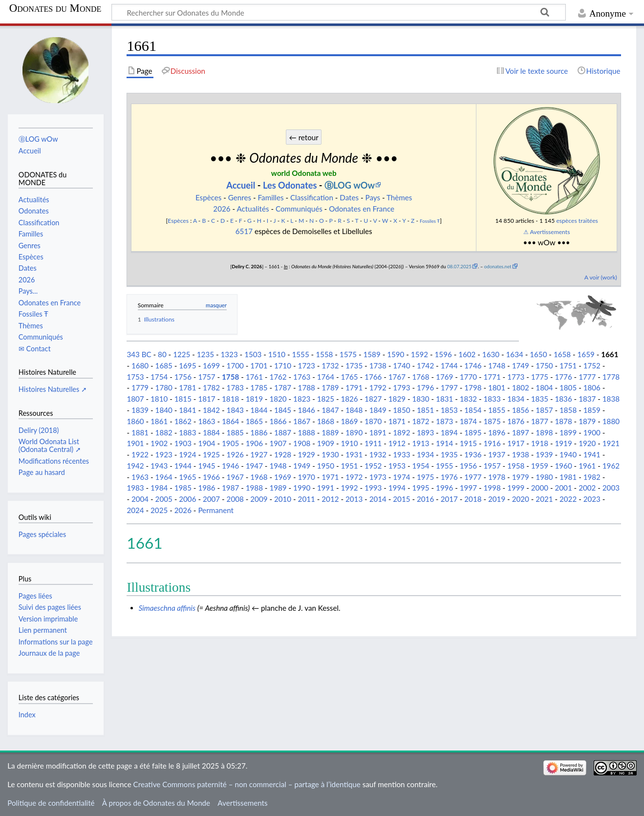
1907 (278, 443)
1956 (468, 466)
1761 (254, 377)
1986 (206, 488)
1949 (302, 466)
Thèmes (399, 197)
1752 (592, 365)
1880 (611, 421)
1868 (326, 421)
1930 (330, 454)
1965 (187, 477)
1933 (401, 454)
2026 (222, 209)
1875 (492, 421)
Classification (312, 197)
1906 (254, 443)
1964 (164, 477)
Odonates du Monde (55, 8)
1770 (468, 377)
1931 (354, 454)
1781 (187, 387)
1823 (302, 399)
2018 (473, 499)
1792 (378, 387)
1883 (187, 432)
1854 (473, 410)
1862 (183, 421)
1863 (206, 421)
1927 (259, 454)
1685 (164, 365)
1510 (277, 354)
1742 (425, 365)
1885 (235, 432)
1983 (135, 488)
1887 (283, 432)
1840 (164, 410)
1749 (521, 365)
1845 (283, 410)
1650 (538, 354)
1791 (354, 387)
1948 (278, 466)
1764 (326, 377)
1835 (540, 399)
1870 (373, 421)
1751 (568, 365)
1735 (354, 365)
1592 (419, 354)
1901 (135, 443)
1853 (449, 410)
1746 (473, 365)
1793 (401, 387)
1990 (302, 488)
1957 (492, 466)
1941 (592, 454)
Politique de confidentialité (51, 803)
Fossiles (428, 221)
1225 (182, 354)
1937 (497, 454)
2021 (544, 499)
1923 (164, 454)
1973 (378, 477)
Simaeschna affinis (167, 608)
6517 (244, 231)
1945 (206, 466)
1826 (349, 399)
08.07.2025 (459, 266)
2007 (211, 499)
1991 (326, 488)
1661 (610, 354)
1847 (330, 410)
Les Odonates (290, 185)
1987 (230, 488)
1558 (324, 354)
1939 (544, 454)
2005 (164, 499)
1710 (283, 365)
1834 (516, 399)
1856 (521, 410)
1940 (568, 454)
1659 (586, 354)
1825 (326, 399)
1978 (497, 477)
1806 (592, 387)
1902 (159, 443)
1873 (444, 421)
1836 (563, 399)
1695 (187, 365)
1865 (254, 421)
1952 (373, 466)
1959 (540, 466)
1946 (230, 466)
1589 (372, 354)
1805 (568, 387)
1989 (278, 488)
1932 (378, 454)
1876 (516, 421)
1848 (354, 410)
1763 (302, 377)
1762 (278, 377)
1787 (283, 387)
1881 (140, 432)
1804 (544, 387)
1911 (373, 443)
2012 (330, 499)
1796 (425, 387)
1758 (230, 377)
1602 (467, 354)
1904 (206, 443)
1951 (349, 466)
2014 (378, 499)
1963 (140, 477)
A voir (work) (601, 277)
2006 (187, 499)
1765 (349, 377)
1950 (326, 466)
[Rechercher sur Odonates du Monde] (339, 12)
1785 (259, 387)
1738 (378, 365)
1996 (444, 488)
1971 (330, 477)
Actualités (253, 209)
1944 (183, 466)
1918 (540, 443)
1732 (330, 365)
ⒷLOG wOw (350, 185)
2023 (592, 499)
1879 (587, 421)
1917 (516, 443)
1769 (444, 377)
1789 (330, 387)
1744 (449, 365)
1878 (563, 421)
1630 (491, 354)
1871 (397, 421)
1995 (420, 488)
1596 (443, 354)
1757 (206, 377)
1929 (307, 454)
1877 (540, 421)
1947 (254, 466)
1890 (354, 432)
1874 (468, 421)
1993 (373, 488)
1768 (420, 377)
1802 (521, 387)
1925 (211, 454)
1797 (449, 387)
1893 (425, 432)
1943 (159, 466)
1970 (307, 477)
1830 (420, 399)
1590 (396, 354)
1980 (544, 477)
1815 (183, 399)
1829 (397, 399)
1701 (259, 365)
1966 (211, 477)
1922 (140, 454)
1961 (587, 466)
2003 (611, 488)
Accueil (241, 185)
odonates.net (498, 266)
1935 (449, 454)
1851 (425, 410)
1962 (611, 466)
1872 (420, 421)
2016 (425, 499)
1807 (135, 399)
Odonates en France (362, 209)
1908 (302, 443)
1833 (492, 399)
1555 (300, 354)
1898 (544, 432)
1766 (373, 377)
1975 (425, 477)
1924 (187, 454)
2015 (401, 499)
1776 (563, 377)
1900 (592, 432)
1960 (563, 466)
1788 (307, 387)
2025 (159, 510)
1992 (349, 488)
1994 (397, 488)
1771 (492, 377)
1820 (278, 399)
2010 (283, 499)
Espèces (208, 197)
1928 (283, 454)
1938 (521, 454)
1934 (425, 454)
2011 (307, 499)
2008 (235, 499)
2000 (540, 488)
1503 (253, 354)
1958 (516, 466)
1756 (183, 377)
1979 (521, 477)
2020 (521, 499)
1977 (473, 477)
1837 (587, 399)
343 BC (139, 354)
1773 (516, 377)
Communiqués (299, 209)
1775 (540, 377)
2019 (497, 499)
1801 (497, 387)
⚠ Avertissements (547, 232)
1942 (135, 466)
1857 (544, 410)
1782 (211, 387)
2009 (259, 499)
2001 (563, 488)
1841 (187, 410)
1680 (140, 365)
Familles (271, 197)
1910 (349, 443)
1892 (401, 432)
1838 (611, 399)
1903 (183, 443)
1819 (254, 399)
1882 (164, 432)
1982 (592, 477)
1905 (230, 443)
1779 (140, 387)
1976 (449, 477)
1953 (397, 466)
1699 (211, 365)
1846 (307, 410)
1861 (159, 421)
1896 (497, 432)
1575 (348, 354)
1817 (206, 399)
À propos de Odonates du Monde (156, 803)
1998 (492, 488)
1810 (159, 399)
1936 (473, 454)
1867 (302, 421)
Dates (349, 197)
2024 (135, 510)
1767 (397, 377)
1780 (164, 387)
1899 (568, 432)
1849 (378, 410)
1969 (283, 477)
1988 (254, 488)
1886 (259, 432)
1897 (521, 432)
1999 (516, 488)
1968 (259, 477)
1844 (259, 410)
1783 (235, 387)
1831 (444, 399)
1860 (135, 421)
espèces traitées (577, 221)
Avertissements (242, 803)
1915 (468, 443)
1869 (349, 421)
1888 (307, 432)
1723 (307, 365)
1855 (497, 410)
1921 (611, 443)
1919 (563, 443)
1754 (159, 377)
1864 (230, 421)
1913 (420, 443)
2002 (587, 488)
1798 (473, 387)
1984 (159, 488)
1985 (183, 488)
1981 (568, 477)
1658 (562, 354)
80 (162, 354)
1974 (401, 477)
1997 (468, 488)
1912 (397, 443)
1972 (354, 477)
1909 (326, 443)
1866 (278, 421)
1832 (468, 399)
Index (27, 715)
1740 (401, 365)
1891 (378, 432)
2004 (140, 499)
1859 (592, 410)
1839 (140, 410)
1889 (330, 432)
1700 (235, 365)
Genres (240, 197)
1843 (235, 410)
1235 (205, 354)
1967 (235, 477)
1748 (497, 365)
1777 (587, 377)
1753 (135, 377)
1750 (544, 365)
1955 (444, 466)
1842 (211, 410)
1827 (373, 399)
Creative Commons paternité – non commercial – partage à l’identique (247, 784)
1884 (211, 432)
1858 (568, 410)
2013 (354, 499)
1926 (235, 454)
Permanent (216, 510)
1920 (587, 443)
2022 (568, 499)
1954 (420, 466)
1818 (230, 399)
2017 (449, 499)
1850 (401, 410)
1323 (229, 354)
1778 (611, 377)
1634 (515, 354)
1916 (492, 443)
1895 (473, 432)
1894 (449, 432)
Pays (373, 197)
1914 (444, 443)
